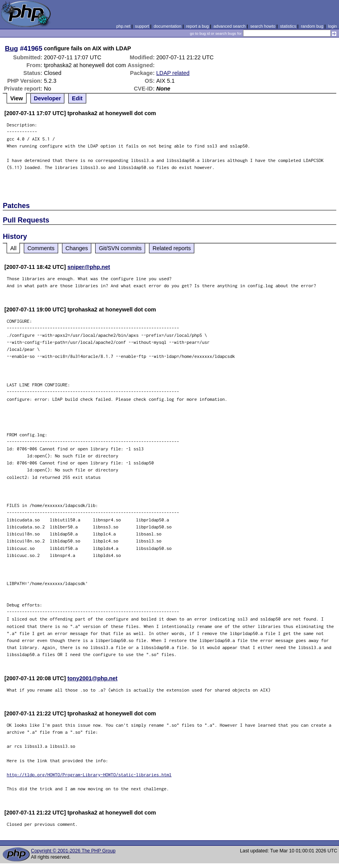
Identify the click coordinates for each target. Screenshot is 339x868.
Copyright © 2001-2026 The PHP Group (73, 851)
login (333, 26)
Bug (12, 48)
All (13, 248)
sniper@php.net (89, 267)
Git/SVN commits (120, 248)
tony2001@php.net (92, 678)
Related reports (172, 248)
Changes (77, 248)
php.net (123, 26)
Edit (77, 98)
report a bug (197, 26)
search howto (263, 26)
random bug (312, 26)
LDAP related (173, 73)
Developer (48, 98)
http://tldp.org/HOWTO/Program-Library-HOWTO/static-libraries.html (89, 775)
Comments (41, 248)
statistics (288, 26)
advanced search (229, 26)
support (142, 26)
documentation (168, 26)
